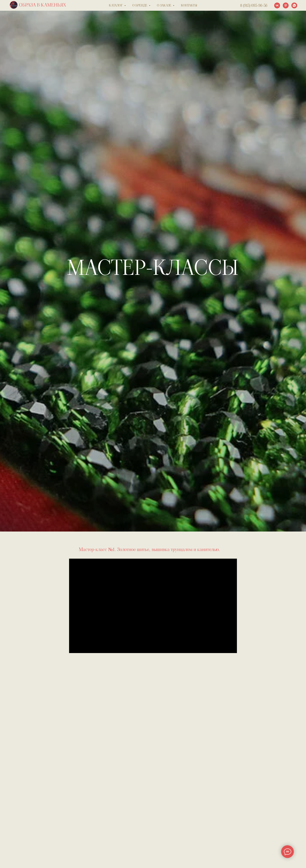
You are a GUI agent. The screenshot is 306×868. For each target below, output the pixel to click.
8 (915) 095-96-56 (254, 5)
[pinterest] (286, 5)
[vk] (277, 5)
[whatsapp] (294, 5)
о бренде (140, 5)
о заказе (164, 5)
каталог (116, 5)
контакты (189, 5)
